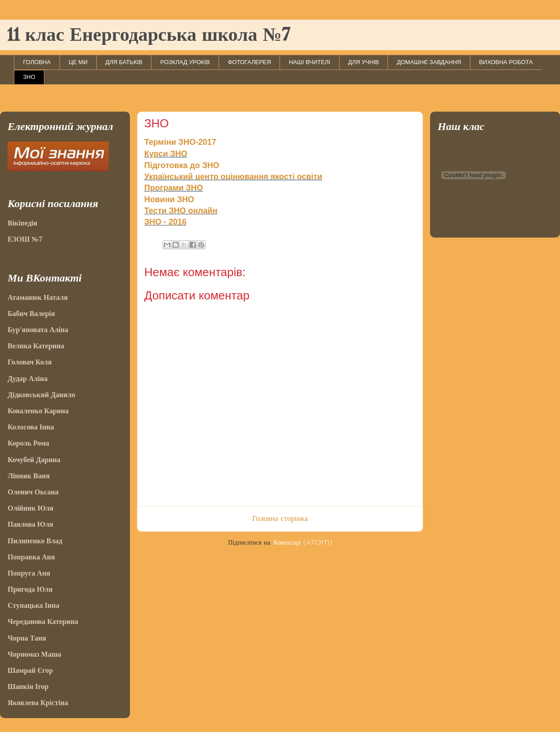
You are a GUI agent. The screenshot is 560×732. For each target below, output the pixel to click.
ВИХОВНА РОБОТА (506, 62)
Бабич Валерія (31, 314)
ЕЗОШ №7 (25, 239)
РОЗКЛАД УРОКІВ (185, 62)
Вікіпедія (22, 223)
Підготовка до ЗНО (182, 165)
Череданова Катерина (43, 622)
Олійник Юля (30, 508)
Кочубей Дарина (34, 460)
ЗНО (29, 77)
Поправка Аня (31, 557)
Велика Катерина (36, 346)
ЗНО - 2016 (165, 222)
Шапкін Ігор (28, 687)
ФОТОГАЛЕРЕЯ (249, 62)
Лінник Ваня (29, 476)
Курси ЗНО (166, 154)
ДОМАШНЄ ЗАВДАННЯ (429, 62)
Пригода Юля (30, 589)
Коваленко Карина (38, 411)
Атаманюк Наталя (38, 297)
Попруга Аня (29, 573)
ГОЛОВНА (37, 62)
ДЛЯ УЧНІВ (364, 62)
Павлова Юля (30, 524)
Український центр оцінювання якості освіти (233, 177)
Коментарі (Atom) (302, 543)
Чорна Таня (27, 638)
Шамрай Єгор (30, 670)
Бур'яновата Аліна (38, 330)
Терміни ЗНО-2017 (180, 142)
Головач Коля (30, 362)
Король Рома (28, 443)
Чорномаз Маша (34, 654)
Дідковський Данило (41, 395)
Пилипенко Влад (35, 541)
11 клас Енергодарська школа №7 (149, 36)
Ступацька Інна (34, 605)
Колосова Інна (31, 427)
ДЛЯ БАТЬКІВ (124, 62)
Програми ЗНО (174, 188)
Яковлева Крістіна (38, 703)
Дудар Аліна (28, 379)
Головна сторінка (280, 519)
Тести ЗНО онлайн (181, 211)
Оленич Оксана (33, 492)
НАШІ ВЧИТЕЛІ (310, 62)
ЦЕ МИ (78, 62)
